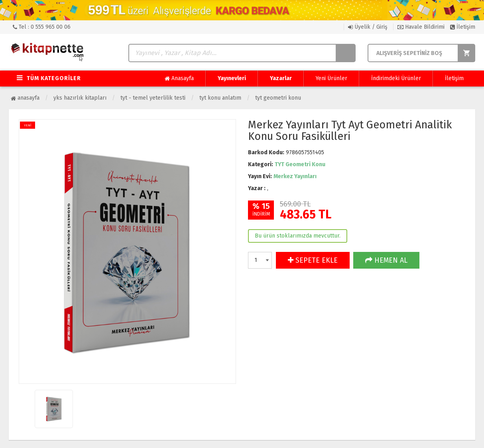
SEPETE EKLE (313, 260)
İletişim (463, 27)
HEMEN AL (386, 260)
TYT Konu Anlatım (220, 98)
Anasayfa (179, 79)
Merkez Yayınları (295, 176)
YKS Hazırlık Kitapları (80, 98)
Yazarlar (281, 78)
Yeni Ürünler (332, 78)
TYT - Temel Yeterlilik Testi (153, 98)
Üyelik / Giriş (368, 27)
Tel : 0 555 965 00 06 (42, 27)
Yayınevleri (232, 78)
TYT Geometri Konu (278, 98)
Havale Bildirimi (421, 27)
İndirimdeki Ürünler (396, 78)
